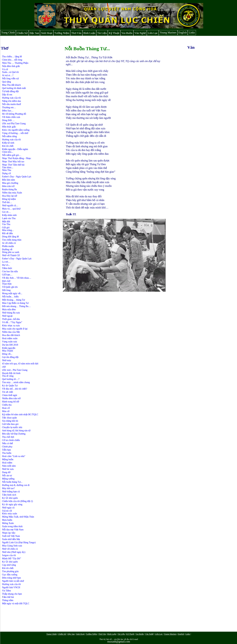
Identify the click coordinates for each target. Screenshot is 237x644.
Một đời (6, 222)
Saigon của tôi (9, 555)
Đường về (7, 249)
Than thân (7, 284)
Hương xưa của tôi (11, 98)
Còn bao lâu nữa (10, 271)
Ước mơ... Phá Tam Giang (15, 370)
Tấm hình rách (9, 495)
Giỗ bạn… (7, 275)
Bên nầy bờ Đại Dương (14, 434)
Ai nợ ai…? (8, 75)
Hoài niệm (7, 463)
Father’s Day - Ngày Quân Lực (17, 259)
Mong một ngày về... (12, 293)
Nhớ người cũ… (10, 206)
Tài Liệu (102, 33)
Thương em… (9, 107)
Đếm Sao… (8, 111)
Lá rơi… (6, 262)
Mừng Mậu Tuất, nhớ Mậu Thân (18, 517)
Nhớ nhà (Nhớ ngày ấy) (14, 552)
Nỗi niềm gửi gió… (12, 155)
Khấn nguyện (9, 149)
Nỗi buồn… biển (10, 297)
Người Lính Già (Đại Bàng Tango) (19, 542)
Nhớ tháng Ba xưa (11, 313)
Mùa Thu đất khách (11, 85)
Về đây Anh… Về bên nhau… (17, 278)
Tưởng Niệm (62, 33)
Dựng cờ (6, 173)
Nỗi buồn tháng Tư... (12, 482)
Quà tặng (7, 82)
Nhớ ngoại (7, 316)
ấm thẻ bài (9, 597)
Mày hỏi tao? (8, 488)
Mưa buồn (7, 520)
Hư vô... (6, 265)
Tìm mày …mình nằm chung (16, 382)
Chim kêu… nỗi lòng (12, 60)
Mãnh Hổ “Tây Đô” (12, 559)
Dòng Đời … (8, 120)
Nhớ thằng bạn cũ (11, 492)
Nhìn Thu (7, 170)
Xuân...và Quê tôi (10, 72)
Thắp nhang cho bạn (12, 594)
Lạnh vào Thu (9, 218)
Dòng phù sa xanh (11, 252)
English (183, 33)
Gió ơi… (6, 212)
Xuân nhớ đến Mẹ (11, 539)
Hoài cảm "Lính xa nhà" (14, 456)
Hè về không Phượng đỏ (14, 114)
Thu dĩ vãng (8, 376)
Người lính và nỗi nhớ (13, 581)
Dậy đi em (7, 95)
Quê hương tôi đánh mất (14, 88)
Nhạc (28, 158)
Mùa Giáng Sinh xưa (12, 546)
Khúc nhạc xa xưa (11, 326)
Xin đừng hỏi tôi (10, 421)
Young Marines (168, 33)
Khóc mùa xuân (10, 514)
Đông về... (7, 354)
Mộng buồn (8, 459)
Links (192, 33)
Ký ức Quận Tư (10, 386)
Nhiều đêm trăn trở (11, 398)
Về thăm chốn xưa (11, 117)
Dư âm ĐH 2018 (10, 345)
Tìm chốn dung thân (12, 240)
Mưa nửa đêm (9, 309)
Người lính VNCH (11, 587)
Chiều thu (7, 405)
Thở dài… (7, 202)
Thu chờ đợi (8, 437)
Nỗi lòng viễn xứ (10, 79)
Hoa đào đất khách (11, 335)
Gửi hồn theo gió (10, 424)
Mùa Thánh (8, 351)
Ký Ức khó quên (10, 498)
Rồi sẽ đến (7, 233)
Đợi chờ (6, 281)
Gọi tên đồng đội (10, 357)
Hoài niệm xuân (10, 338)
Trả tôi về (7, 511)
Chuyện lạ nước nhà (12, 427)
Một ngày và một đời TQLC (16, 604)
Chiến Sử (22, 33)
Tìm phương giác (10, 571)
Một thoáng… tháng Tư (13, 300)
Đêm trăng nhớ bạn (11, 578)
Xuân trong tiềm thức (12, 526)
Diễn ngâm (23, 149)
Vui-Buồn (127, 33)
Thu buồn (7, 453)
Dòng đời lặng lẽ (10, 237)
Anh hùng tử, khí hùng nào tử (16, 431)
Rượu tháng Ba (9, 189)
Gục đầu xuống (10, 575)
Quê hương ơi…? (11, 379)
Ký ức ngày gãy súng (12, 504)
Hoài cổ (6, 408)
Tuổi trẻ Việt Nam (11, 536)
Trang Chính (8, 33)
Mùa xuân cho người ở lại (15, 329)
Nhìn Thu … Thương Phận (15, 63)
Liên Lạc (153, 33)
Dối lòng (6, 290)
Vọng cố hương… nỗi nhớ (15, 133)
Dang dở (6, 472)
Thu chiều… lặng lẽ (12, 57)
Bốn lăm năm (8, 180)
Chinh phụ (7, 447)
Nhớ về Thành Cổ (11, 255)
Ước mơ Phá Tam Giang (14, 124)
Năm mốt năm (9, 466)
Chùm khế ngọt (10, 395)
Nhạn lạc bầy (9, 533)
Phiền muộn (8, 246)
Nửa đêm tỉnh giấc (11, 66)
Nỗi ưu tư (7, 476)
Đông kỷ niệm (9, 199)
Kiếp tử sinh (8, 143)
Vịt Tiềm (6, 591)
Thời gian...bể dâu (11, 319)
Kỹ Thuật (114, 33)
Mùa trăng (7, 230)
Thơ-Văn (76, 33)
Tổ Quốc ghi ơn (10, 287)
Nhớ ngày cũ (8, 508)
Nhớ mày (7, 360)
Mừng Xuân (8, 523)
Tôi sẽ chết (8, 392)
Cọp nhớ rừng (9, 565)
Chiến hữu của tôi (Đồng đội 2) (17, 501)
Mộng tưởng (8, 479)
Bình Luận (89, 33)
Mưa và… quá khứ (11, 209)
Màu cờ (6, 411)
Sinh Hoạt (47, 33)
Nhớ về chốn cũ (10, 549)
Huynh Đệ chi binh (11, 373)
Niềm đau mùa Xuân (12, 193)
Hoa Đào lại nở (10, 196)
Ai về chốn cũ (9, 243)
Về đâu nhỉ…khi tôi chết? (15, 389)
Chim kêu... (8, 152)
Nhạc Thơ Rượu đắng (13, 158)
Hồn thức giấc (9, 127)
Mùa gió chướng (10, 183)
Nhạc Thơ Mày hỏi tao (13, 162)
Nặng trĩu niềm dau (11, 101)
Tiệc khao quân (9, 418)
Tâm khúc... (8, 167)
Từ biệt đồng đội (10, 91)
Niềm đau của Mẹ (11, 332)
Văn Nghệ (140, 33)
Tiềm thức (7, 268)
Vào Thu (6, 224)
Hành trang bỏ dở (11, 402)
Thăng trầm (8, 600)
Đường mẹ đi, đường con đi (16, 485)
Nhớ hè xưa (8, 469)
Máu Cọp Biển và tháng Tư (15, 303)
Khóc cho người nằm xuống (16, 130)
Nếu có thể (7, 443)
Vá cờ (5, 69)
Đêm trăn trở (8, 186)
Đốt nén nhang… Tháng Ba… (16, 306)
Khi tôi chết (8, 146)
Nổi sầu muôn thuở (11, 104)
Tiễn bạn (6, 450)
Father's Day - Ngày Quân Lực (17, 177)
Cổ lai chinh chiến (11, 440)
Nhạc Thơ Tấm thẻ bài (13, 165)
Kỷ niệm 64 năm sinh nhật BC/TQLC (20, 414)
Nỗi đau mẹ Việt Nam (13, 530)
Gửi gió (6, 227)
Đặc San (34, 33)
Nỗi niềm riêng (9, 136)
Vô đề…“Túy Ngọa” (12, 322)
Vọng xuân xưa (10, 342)
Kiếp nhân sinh (9, 215)
